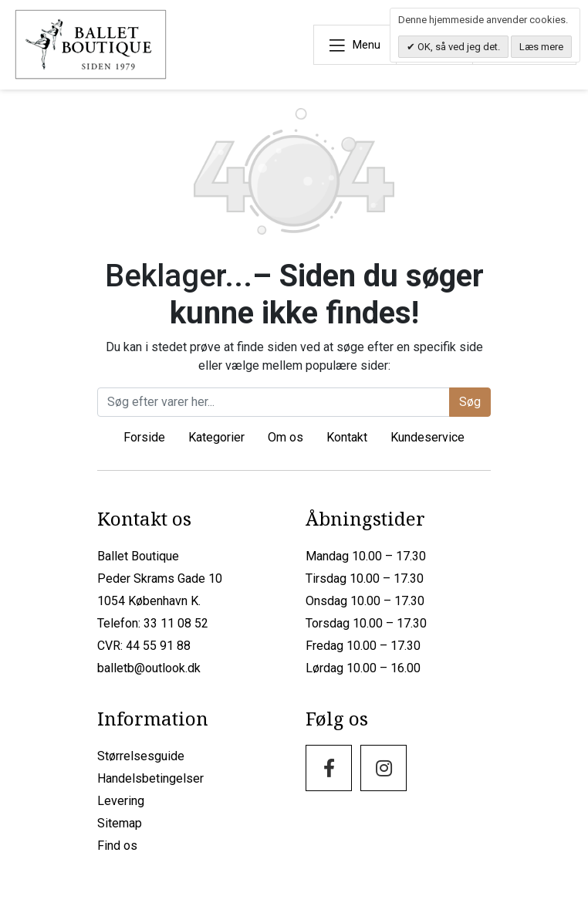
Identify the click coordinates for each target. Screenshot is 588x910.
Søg (470, 402)
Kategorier (216, 437)
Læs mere (541, 47)
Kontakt (347, 437)
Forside (144, 437)
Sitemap (120, 823)
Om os (286, 437)
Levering (121, 801)
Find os (117, 846)
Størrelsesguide (141, 756)
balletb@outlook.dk (149, 668)
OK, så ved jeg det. (458, 47)
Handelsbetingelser (150, 778)
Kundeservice (427, 437)
